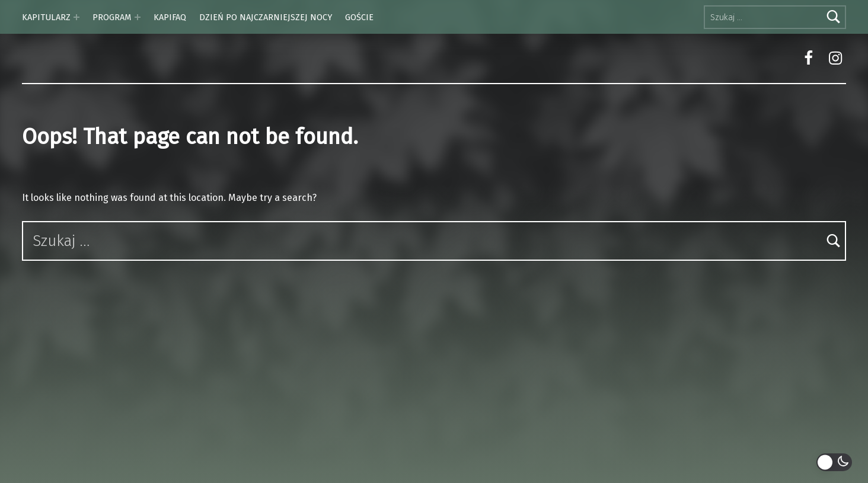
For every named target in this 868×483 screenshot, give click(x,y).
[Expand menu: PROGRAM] (138, 17)
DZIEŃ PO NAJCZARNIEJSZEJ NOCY (266, 17)
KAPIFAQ (170, 17)
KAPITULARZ (46, 17)
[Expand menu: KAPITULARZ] (76, 17)
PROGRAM (112, 17)
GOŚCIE (359, 17)
